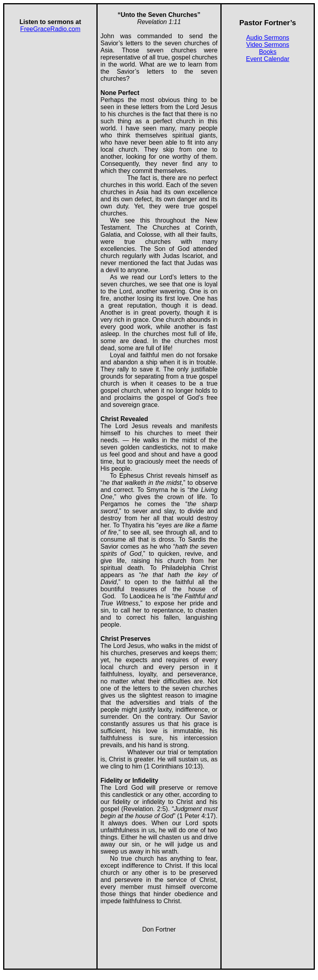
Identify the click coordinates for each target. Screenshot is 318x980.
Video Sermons (268, 45)
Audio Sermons (267, 38)
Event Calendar (268, 59)
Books (268, 52)
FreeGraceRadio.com (50, 29)
